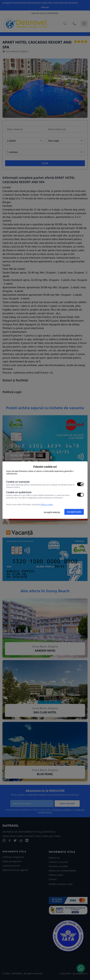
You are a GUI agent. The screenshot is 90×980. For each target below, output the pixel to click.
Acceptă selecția (52, 512)
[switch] (80, 484)
